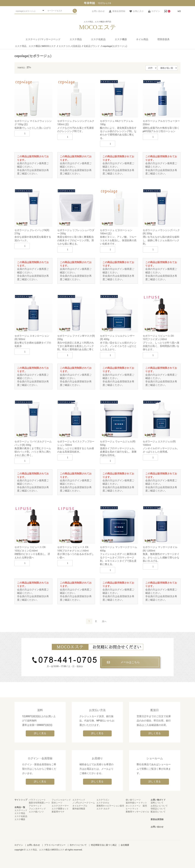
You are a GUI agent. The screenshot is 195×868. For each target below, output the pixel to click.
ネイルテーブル (80, 806)
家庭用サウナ (58, 812)
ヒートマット (132, 809)
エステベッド (21, 810)
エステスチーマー (60, 806)
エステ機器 (121, 39)
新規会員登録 (157, 819)
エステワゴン (103, 800)
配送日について (158, 812)
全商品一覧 (20, 807)
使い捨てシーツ (133, 800)
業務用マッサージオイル (137, 812)
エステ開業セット (60, 809)
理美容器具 (163, 39)
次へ (104, 621)
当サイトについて (78, 845)
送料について (157, 803)
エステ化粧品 (98, 39)
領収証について (158, 809)
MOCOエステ (97, 27)
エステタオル (103, 803)
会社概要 (125, 845)
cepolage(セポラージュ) (33, 56)
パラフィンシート (37, 800)
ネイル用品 (142, 39)
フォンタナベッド (37, 809)
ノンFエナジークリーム (84, 803)
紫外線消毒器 (79, 809)
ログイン (19, 845)
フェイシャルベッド (61, 800)
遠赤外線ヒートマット (136, 803)
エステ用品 (76, 39)
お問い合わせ (157, 827)
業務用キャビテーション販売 (110, 806)
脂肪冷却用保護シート (39, 803)
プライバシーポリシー (55, 845)
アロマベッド (35, 806)
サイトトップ (21, 800)
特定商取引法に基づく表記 (104, 845)
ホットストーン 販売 (136, 806)
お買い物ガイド (158, 800)
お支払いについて (159, 806)
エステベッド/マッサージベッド (43, 39)
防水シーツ (57, 803)
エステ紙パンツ (36, 812)
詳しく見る (40, 733)
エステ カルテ (103, 809)
